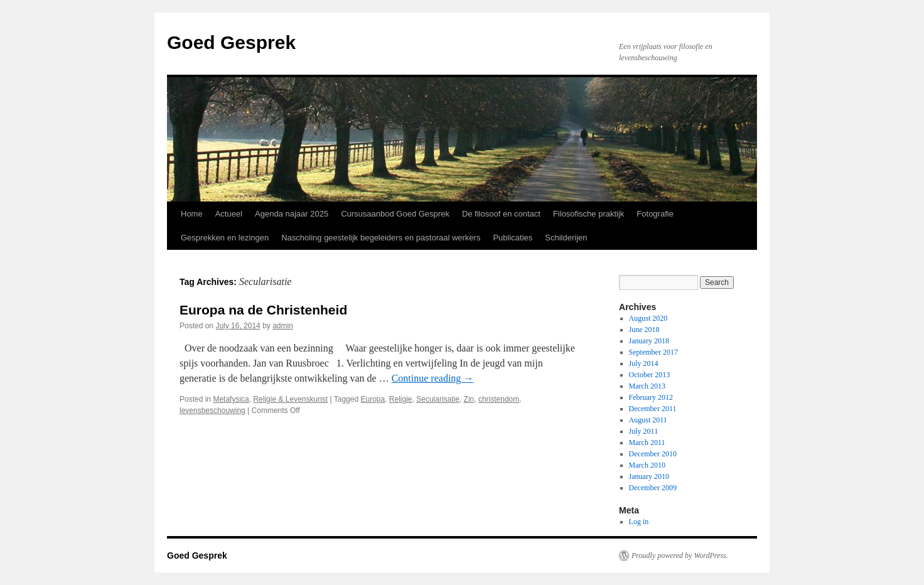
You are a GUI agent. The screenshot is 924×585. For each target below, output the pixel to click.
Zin (469, 399)
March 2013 (647, 386)
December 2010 (653, 454)
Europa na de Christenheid (263, 310)
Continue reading (433, 378)
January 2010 (649, 476)
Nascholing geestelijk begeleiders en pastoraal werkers (381, 238)
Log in (639, 522)
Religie (401, 399)
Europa (373, 399)
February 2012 (651, 397)
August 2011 (648, 420)
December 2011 (653, 409)
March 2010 (647, 465)
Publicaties (513, 238)
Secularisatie (438, 399)
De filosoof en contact (501, 214)
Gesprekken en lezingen (225, 238)
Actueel (229, 214)
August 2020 (648, 318)
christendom (499, 399)
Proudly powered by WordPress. (680, 555)
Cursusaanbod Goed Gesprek (395, 214)
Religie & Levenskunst (290, 399)
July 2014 (644, 363)
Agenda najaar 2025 (292, 214)
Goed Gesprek (231, 42)
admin (283, 326)
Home (192, 214)
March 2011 (647, 443)
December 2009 (653, 488)
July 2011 (644, 431)
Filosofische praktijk (588, 214)
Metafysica (231, 399)
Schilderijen (566, 238)
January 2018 (649, 341)
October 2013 (650, 375)
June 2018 (644, 330)
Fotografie (655, 214)
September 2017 (653, 352)
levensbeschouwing (212, 411)
